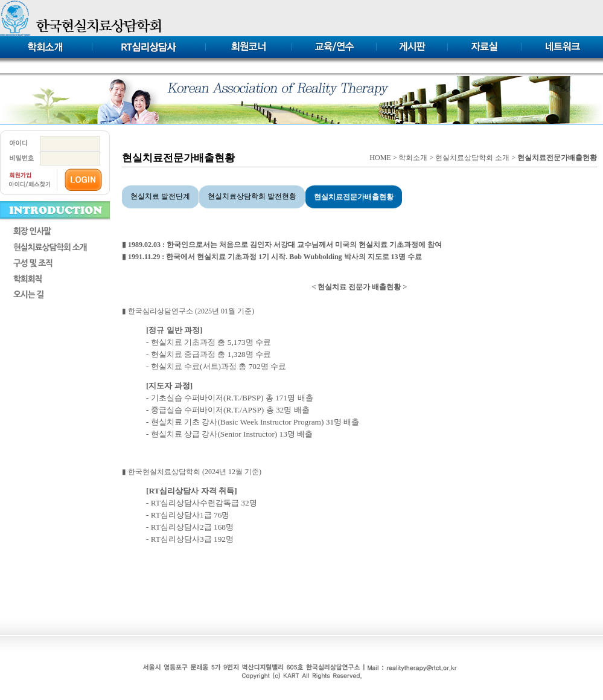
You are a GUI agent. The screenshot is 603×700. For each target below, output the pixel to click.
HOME (380, 158)
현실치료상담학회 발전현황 (252, 196)
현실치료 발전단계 (160, 196)
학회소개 (413, 158)
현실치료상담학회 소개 (472, 158)
